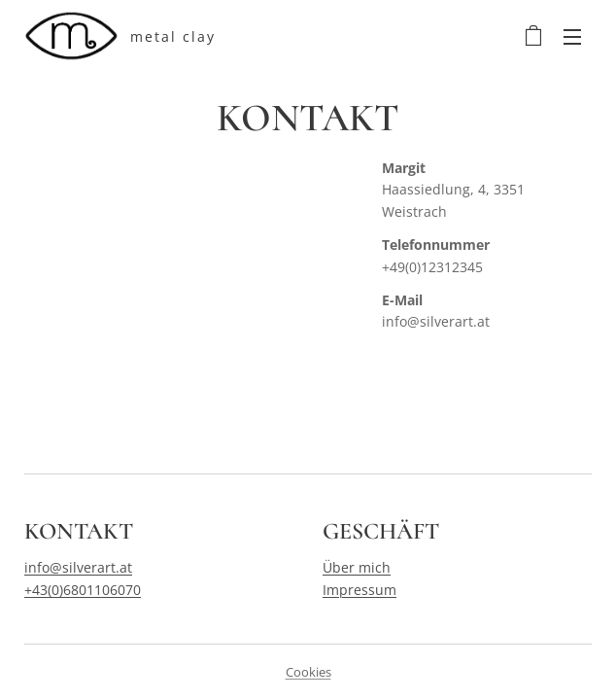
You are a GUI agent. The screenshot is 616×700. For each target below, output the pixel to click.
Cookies (308, 672)
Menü (572, 37)
